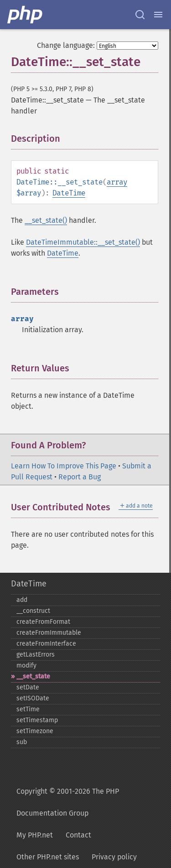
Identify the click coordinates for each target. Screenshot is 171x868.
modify (26, 665)
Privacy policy (114, 857)
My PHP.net (35, 835)
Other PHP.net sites (48, 857)
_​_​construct (33, 611)
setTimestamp (37, 720)
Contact (78, 835)
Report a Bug (80, 477)
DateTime (69, 193)
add (22, 600)
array (117, 182)
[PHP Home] (26, 15)
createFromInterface (46, 644)
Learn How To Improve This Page (64, 466)
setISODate (33, 698)
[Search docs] (140, 15)
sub (22, 742)
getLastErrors (36, 655)
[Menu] (158, 15)
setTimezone (35, 731)
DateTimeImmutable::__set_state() (83, 242)
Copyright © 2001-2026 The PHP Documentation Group (68, 802)
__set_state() (46, 220)
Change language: (66, 45)
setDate (28, 687)
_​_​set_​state (33, 676)
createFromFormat (43, 622)
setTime (28, 709)
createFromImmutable (49, 633)
